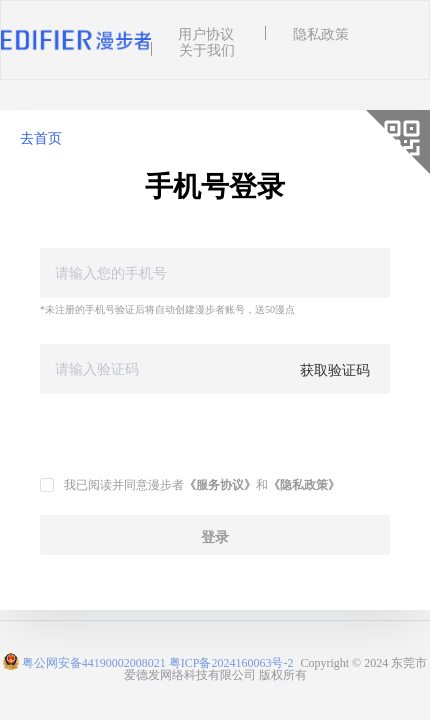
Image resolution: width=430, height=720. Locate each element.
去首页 (41, 137)
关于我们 (207, 49)
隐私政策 (321, 33)
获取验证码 (335, 369)
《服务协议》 (220, 483)
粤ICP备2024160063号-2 (231, 661)
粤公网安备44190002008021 (94, 661)
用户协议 (206, 33)
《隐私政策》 (304, 483)
